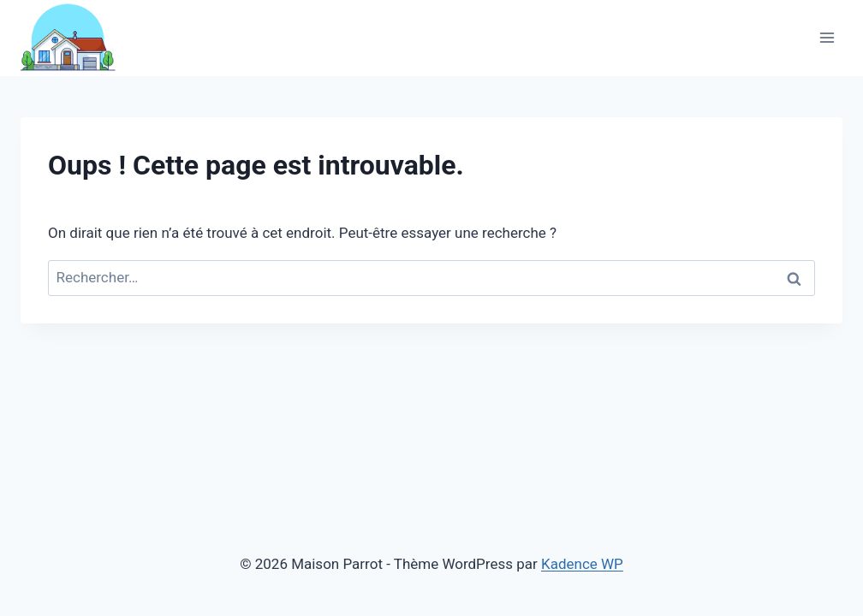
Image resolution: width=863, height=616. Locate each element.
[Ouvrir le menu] (827, 38)
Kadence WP (582, 564)
